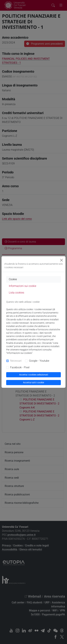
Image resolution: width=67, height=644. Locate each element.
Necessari (16, 361)
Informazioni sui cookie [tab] (22, 286)
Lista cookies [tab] (16, 293)
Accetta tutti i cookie (33, 382)
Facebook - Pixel (20, 367)
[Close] (61, 260)
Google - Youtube (39, 361)
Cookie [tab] (13, 279)
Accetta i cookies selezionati (34, 375)
